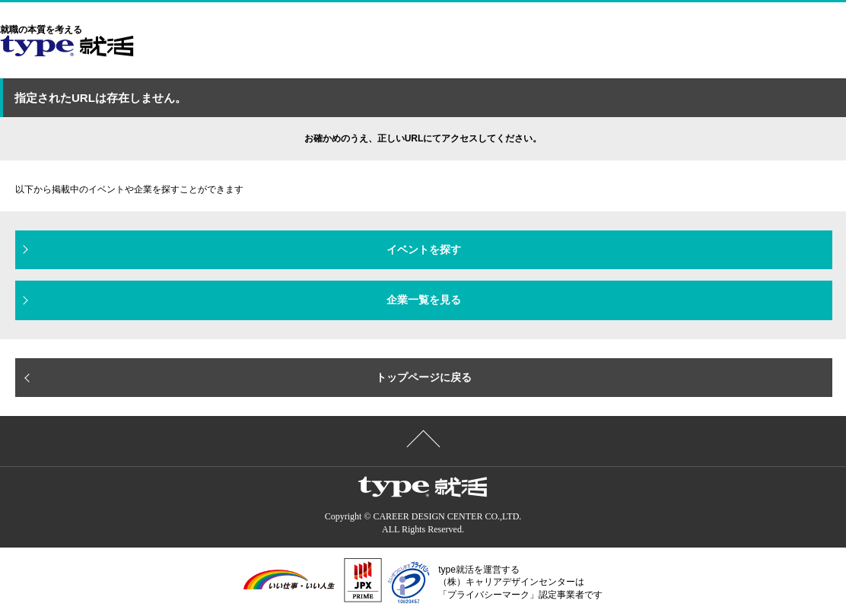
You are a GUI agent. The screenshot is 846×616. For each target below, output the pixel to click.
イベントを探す (424, 249)
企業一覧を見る (424, 300)
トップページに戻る (424, 377)
